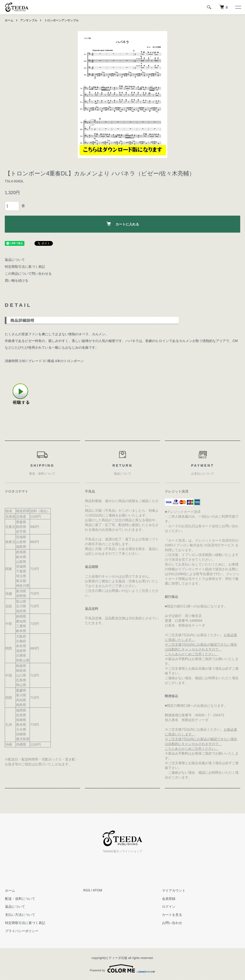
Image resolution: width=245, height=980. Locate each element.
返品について (15, 260)
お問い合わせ (172, 923)
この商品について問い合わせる (28, 274)
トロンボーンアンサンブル (61, 20)
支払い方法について (20, 915)
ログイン (168, 907)
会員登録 (168, 898)
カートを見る (172, 915)
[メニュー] (238, 7)
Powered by (122, 969)
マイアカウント (173, 890)
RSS (87, 890)
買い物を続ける (17, 280)
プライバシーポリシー (22, 931)
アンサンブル (29, 20)
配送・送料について (20, 898)
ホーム (9, 20)
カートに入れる (123, 224)
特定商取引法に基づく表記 (25, 267)
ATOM (97, 890)
